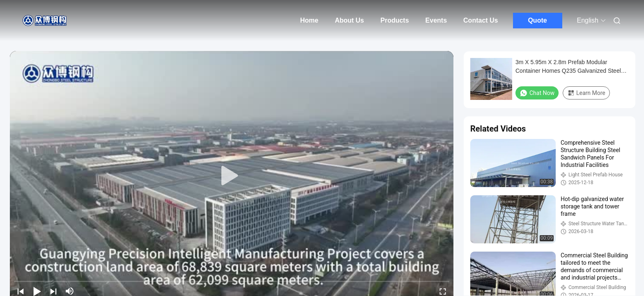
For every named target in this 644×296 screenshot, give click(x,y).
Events (436, 20)
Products (394, 20)
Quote (537, 20)
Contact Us (481, 20)
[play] (232, 176)
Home (309, 20)
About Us (349, 20)
